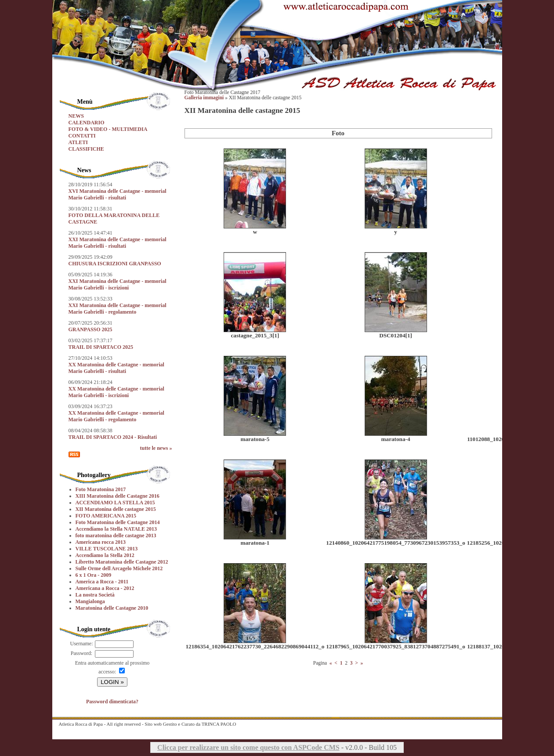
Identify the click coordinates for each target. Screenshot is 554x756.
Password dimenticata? (112, 702)
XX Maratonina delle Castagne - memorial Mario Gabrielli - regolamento (116, 416)
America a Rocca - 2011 (102, 582)
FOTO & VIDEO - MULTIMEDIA (108, 129)
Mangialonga (90, 601)
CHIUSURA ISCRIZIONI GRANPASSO (115, 264)
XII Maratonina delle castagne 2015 (116, 509)
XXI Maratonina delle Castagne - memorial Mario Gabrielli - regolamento (118, 309)
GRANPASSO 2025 (91, 329)
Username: (82, 644)
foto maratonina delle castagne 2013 (116, 535)
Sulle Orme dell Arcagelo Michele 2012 (119, 568)
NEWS (76, 116)
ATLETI (78, 142)
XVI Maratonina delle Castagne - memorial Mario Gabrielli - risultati (118, 194)
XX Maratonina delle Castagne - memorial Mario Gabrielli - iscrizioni (116, 392)
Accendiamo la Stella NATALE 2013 (116, 529)
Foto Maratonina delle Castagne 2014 (118, 522)
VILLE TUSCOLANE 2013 (107, 549)
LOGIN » (112, 682)
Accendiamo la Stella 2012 (105, 555)
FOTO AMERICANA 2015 (106, 516)
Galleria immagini (204, 98)
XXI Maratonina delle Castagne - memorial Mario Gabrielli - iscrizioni (118, 284)
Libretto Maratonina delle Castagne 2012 (122, 562)
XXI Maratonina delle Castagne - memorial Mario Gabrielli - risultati (118, 243)
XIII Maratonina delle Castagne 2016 (118, 496)
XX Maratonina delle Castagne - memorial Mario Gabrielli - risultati (116, 368)
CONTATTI (82, 136)
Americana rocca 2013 (101, 542)
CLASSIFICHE (86, 149)
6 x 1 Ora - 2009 (94, 575)
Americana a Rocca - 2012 (105, 588)
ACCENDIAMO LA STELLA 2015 (115, 503)
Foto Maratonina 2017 (101, 489)
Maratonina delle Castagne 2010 (112, 608)
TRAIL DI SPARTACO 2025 (101, 347)
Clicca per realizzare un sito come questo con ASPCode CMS (248, 747)
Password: (81, 653)
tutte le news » (156, 448)
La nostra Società (95, 595)
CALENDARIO (87, 123)
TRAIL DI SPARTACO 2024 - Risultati (113, 437)
